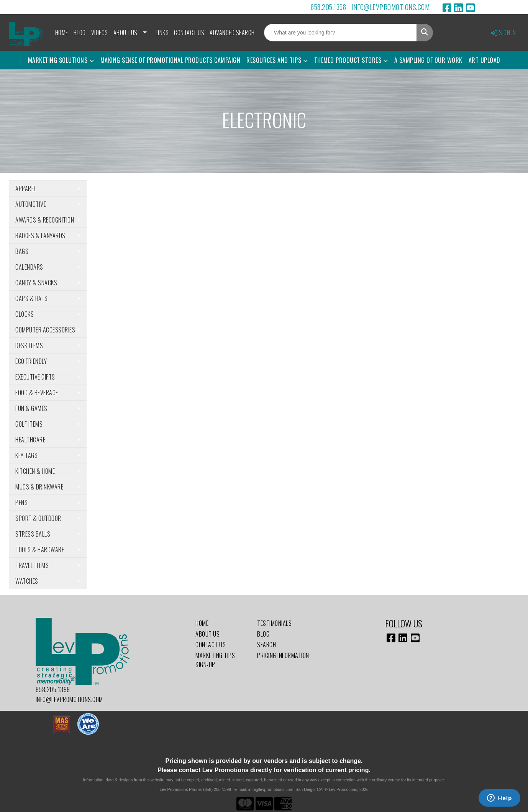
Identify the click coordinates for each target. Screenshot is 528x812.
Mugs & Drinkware (39, 487)
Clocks (25, 314)
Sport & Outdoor (38, 518)
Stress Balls (33, 534)
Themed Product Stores (348, 60)
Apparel (26, 188)
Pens (21, 503)
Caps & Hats (32, 298)
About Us (125, 33)
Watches (27, 581)
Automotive (31, 204)
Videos (100, 33)
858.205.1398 (328, 7)
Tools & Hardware (40, 550)
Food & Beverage (37, 393)
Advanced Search (232, 33)
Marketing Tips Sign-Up (215, 660)
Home (62, 33)
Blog (80, 33)
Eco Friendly (31, 361)
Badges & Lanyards (40, 236)
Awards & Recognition (45, 220)
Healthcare (30, 440)
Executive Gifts (35, 377)
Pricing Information (283, 655)
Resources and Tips (274, 60)
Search (266, 645)
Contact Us (189, 33)
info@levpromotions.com (390, 7)
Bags (22, 251)
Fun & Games (31, 408)
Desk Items (29, 345)
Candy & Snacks (36, 283)
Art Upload (485, 60)
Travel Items (32, 565)
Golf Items (29, 424)
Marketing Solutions (58, 60)
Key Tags (26, 455)
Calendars (29, 267)
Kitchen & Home (35, 471)
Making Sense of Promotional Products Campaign (171, 60)
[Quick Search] (340, 33)
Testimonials (274, 623)
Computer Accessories (45, 330)
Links (162, 33)
